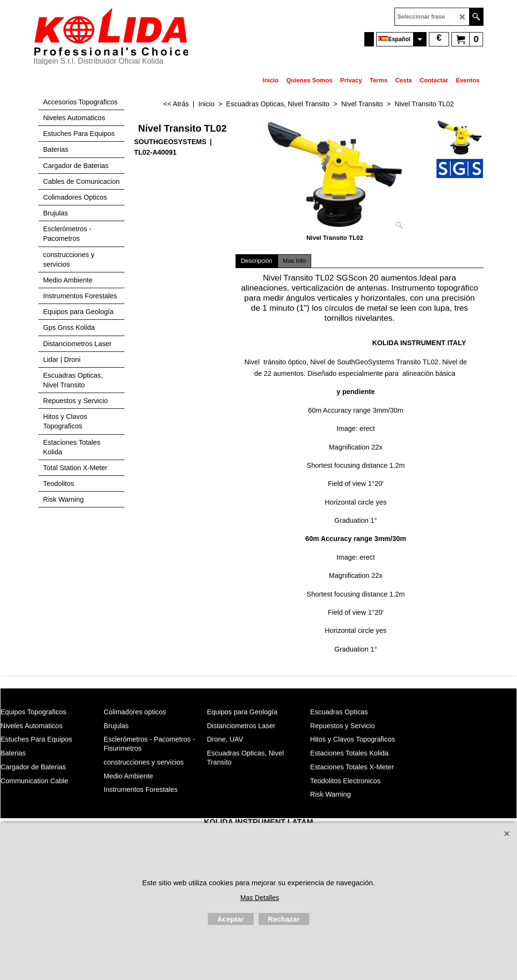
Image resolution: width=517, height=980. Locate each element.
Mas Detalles (260, 898)
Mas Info (294, 261)
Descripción (257, 261)
